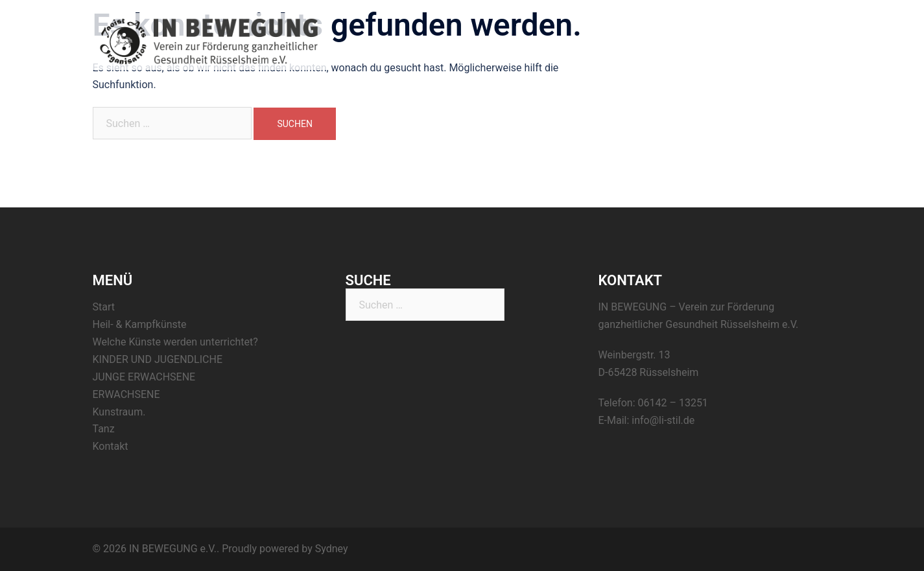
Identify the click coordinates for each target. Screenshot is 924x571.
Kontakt (807, 41)
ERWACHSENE (126, 394)
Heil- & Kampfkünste (629, 41)
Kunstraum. (712, 41)
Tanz (763, 41)
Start (559, 41)
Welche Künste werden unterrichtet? (175, 342)
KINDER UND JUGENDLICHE (158, 359)
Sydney (332, 549)
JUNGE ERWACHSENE (144, 377)
